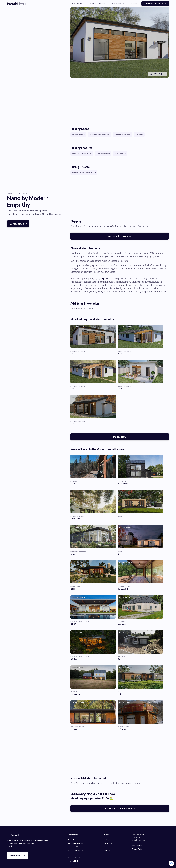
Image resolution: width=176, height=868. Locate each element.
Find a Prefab (77, 3)
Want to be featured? (76, 843)
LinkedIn (107, 850)
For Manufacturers (119, 3)
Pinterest (108, 847)
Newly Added (73, 861)
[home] (17, 4)
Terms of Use (137, 845)
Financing (103, 3)
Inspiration (91, 3)
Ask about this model (120, 236)
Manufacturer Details (82, 309)
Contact (134, 3)
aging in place (102, 279)
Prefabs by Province (75, 850)
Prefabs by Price (74, 854)
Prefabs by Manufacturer (77, 857)
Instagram (108, 840)
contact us (134, 783)
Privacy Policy (137, 849)
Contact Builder (18, 224)
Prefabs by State (74, 847)
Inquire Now (120, 437)
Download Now (17, 856)
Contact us (72, 840)
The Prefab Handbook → (155, 3)
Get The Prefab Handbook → (120, 808)
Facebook (108, 843)
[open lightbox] (123, 42)
